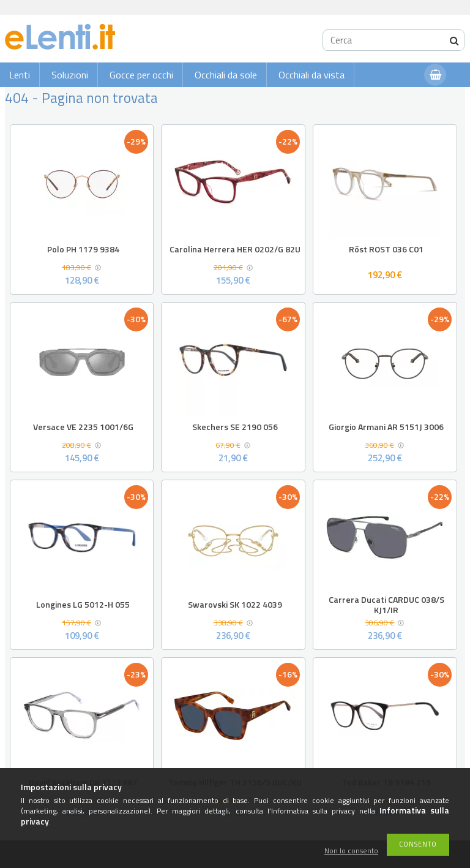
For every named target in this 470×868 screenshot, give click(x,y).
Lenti (20, 75)
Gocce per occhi (141, 75)
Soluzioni (70, 75)
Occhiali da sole (226, 75)
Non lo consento (351, 851)
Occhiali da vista (311, 75)
